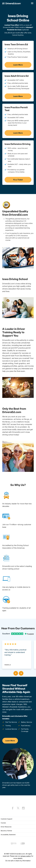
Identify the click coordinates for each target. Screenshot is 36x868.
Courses (3, 823)
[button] (15, 673)
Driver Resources (6, 827)
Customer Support (7, 819)
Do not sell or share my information (18, 861)
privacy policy (26, 856)
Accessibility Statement (8, 835)
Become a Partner (6, 831)
